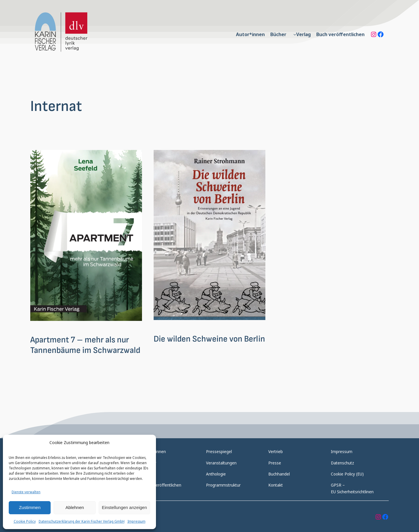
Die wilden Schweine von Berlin (209, 339)
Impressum (136, 521)
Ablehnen (75, 507)
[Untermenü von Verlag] (295, 34)
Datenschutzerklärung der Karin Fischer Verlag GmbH (82, 521)
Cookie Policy (25, 521)
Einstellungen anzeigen (124, 507)
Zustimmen (30, 507)
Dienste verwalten (26, 492)
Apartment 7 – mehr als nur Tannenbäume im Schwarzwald (85, 345)
